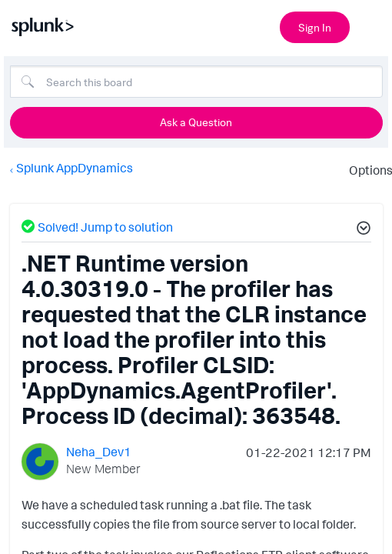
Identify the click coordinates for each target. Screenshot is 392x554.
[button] (361, 230)
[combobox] (196, 82)
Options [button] (366, 170)
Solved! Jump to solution (105, 227)
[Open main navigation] (371, 25)
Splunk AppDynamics (75, 168)
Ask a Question (196, 122)
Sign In (315, 27)
